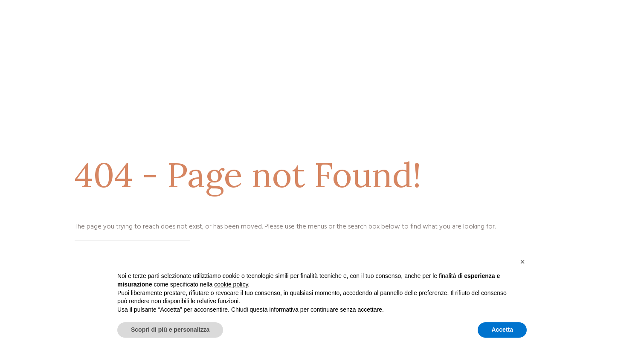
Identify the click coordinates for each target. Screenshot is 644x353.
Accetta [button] (502, 330)
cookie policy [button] (231, 284)
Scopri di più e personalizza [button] (170, 330)
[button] (522, 262)
